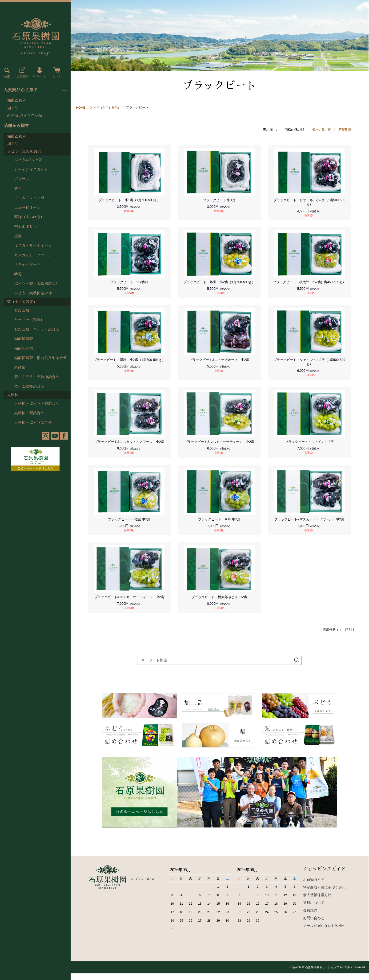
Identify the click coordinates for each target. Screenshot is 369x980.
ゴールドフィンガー (31, 198)
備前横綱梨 (24, 339)
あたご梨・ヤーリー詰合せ (37, 330)
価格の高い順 (320, 130)
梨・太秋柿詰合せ (29, 387)
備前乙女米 (16, 100)
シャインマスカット (31, 170)
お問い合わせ (314, 925)
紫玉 (18, 189)
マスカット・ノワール (33, 255)
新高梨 (20, 367)
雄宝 (18, 236)
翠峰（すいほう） (29, 217)
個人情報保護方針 (317, 901)
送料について (314, 909)
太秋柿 (13, 395)
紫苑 (18, 274)
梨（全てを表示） (22, 302)
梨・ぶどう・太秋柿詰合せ (37, 377)
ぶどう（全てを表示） (26, 151)
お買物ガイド (314, 886)
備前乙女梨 (24, 349)
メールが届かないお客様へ (324, 932)
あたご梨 (22, 310)
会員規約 (310, 917)
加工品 (13, 108)
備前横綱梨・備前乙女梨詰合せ (40, 358)
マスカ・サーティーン (33, 246)
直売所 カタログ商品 (25, 116)
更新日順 (344, 130)
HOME (81, 107)
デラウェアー (25, 179)
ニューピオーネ (27, 208)
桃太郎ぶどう (25, 227)
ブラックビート (27, 265)
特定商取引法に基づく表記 (324, 894)
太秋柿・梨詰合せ (29, 413)
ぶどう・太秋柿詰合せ (33, 293)
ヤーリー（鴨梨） (29, 320)
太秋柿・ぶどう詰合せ (33, 423)
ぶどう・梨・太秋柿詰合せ (37, 284)
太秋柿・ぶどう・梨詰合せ (37, 404)
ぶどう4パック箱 (28, 160)
